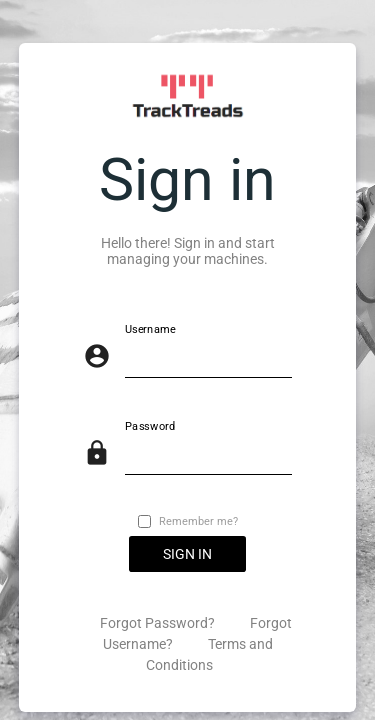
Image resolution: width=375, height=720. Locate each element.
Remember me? (198, 521)
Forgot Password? (159, 623)
